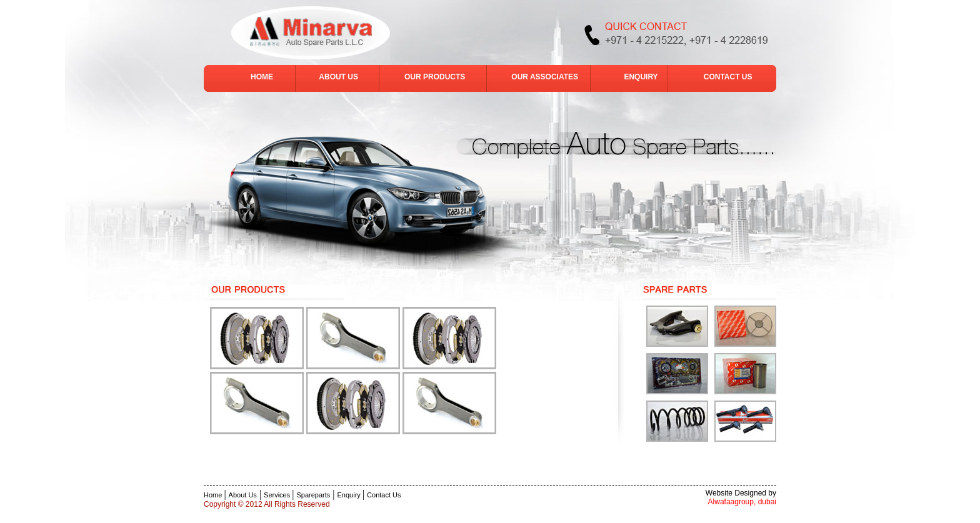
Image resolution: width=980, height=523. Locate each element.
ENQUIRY (642, 77)
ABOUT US (338, 77)
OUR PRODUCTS (435, 77)
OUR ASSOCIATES (546, 77)
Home (214, 495)
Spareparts (314, 495)
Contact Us (384, 495)
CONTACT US (728, 77)
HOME (263, 77)
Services (278, 495)
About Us (243, 495)
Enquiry (350, 495)
